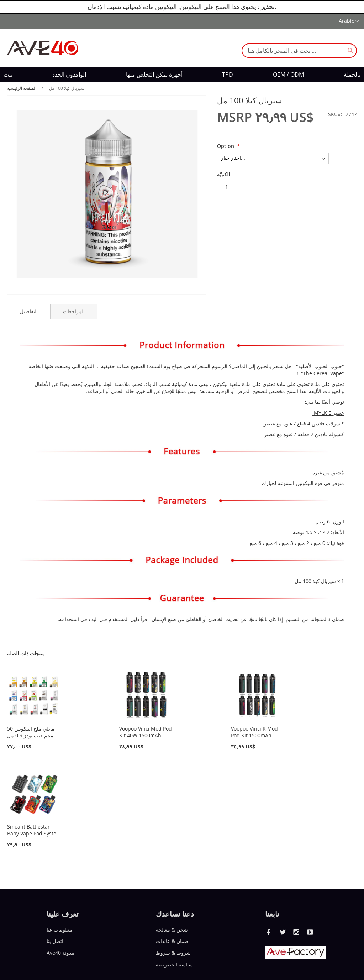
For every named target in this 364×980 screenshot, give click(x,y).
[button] (349, 21)
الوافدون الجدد (69, 74)
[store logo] (43, 48)
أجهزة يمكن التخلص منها (154, 74)
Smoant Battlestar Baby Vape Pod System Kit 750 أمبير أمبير (34, 833)
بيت (8, 74)
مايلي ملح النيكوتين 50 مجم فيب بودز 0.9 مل (31, 732)
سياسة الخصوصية (174, 964)
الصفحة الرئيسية (22, 88)
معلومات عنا (59, 929)
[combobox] (299, 51)
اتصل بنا (55, 941)
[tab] (29, 311)
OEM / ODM (288, 74)
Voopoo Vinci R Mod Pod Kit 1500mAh (254, 732)
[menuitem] (8, 74)
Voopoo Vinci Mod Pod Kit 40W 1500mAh (146, 732)
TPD (228, 74)
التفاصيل (29, 311)
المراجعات (74, 311)
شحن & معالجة (172, 929)
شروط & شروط (173, 953)
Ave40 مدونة (60, 953)
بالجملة (352, 74)
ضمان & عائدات (172, 941)
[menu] (182, 74)
